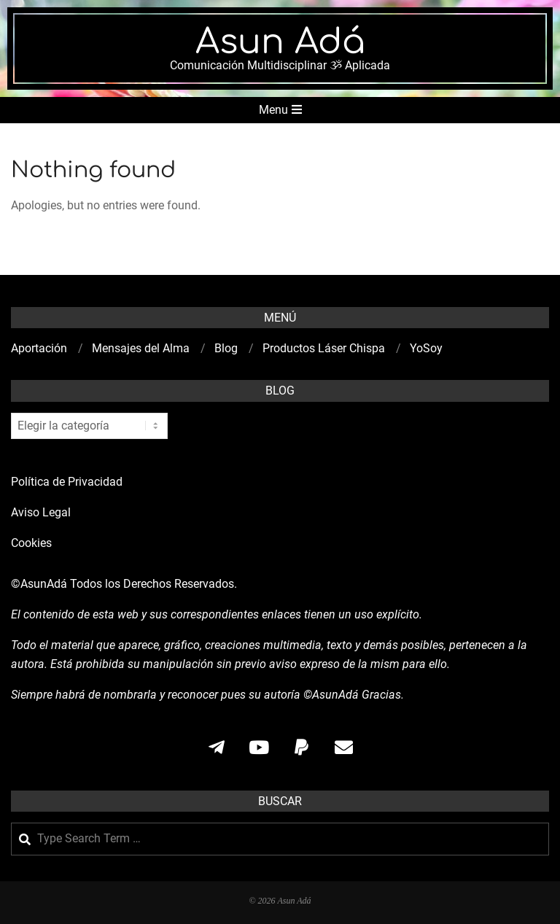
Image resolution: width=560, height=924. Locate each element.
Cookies (33, 543)
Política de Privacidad (67, 482)
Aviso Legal (41, 512)
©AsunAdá (39, 584)
